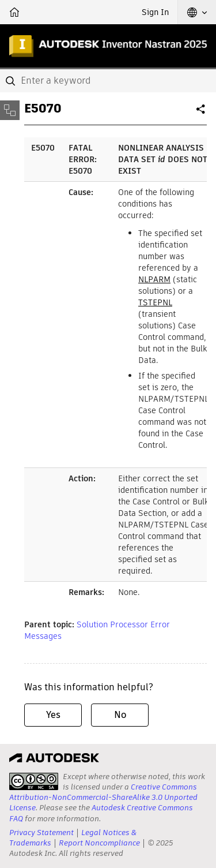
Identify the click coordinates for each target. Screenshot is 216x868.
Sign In (155, 12)
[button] (197, 12)
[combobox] (108, 81)
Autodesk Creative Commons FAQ (101, 813)
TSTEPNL (155, 302)
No (120, 715)
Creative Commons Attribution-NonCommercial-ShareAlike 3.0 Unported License (103, 797)
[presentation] (34, 781)
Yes (53, 715)
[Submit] (12, 81)
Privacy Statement (41, 833)
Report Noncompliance (99, 843)
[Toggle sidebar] (10, 110)
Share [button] (202, 114)
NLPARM (154, 279)
